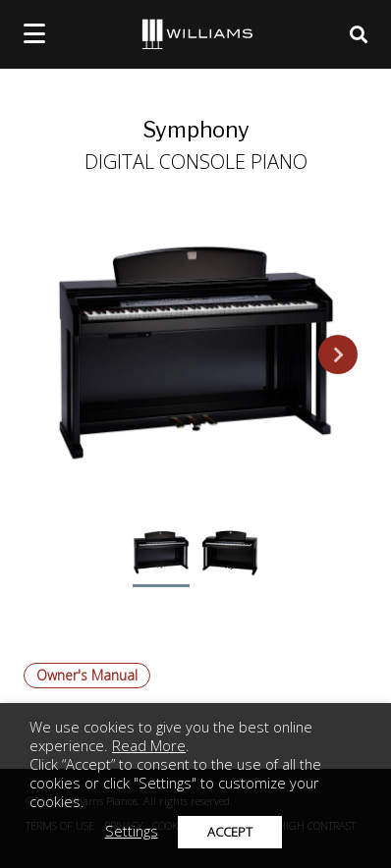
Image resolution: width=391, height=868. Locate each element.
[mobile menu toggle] (34, 33)
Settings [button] (132, 831)
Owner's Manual (87, 675)
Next (338, 354)
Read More (149, 745)
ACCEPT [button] (230, 832)
